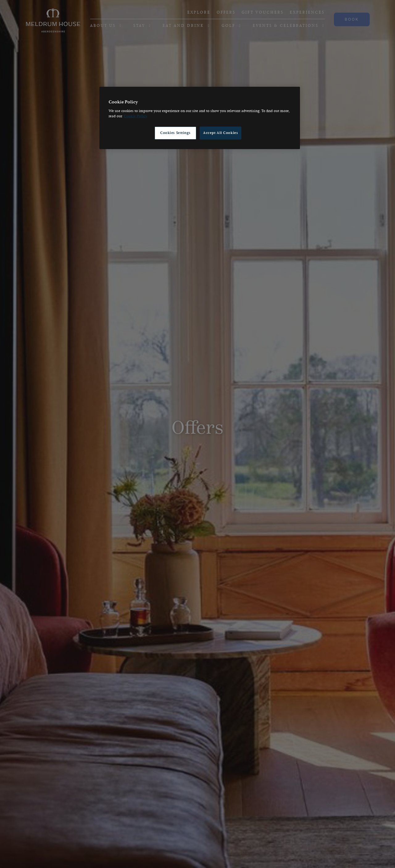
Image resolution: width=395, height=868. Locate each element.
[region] (200, 118)
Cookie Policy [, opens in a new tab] (135, 116)
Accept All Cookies (220, 133)
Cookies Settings (175, 133)
